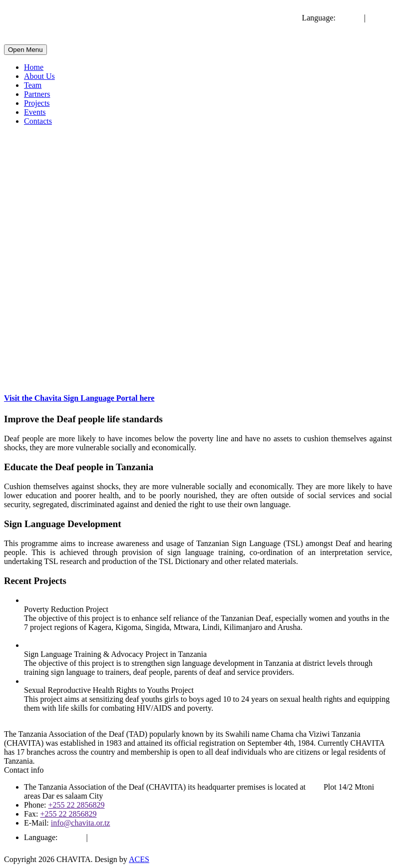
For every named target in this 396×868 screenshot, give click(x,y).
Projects (37, 103)
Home (34, 67)
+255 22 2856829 (76, 805)
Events (35, 112)
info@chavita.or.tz (81, 823)
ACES (139, 859)
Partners (37, 94)
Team (33, 85)
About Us (39, 76)
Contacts (38, 121)
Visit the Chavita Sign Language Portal (79, 398)
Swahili (380, 18)
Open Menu (25, 50)
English (350, 18)
